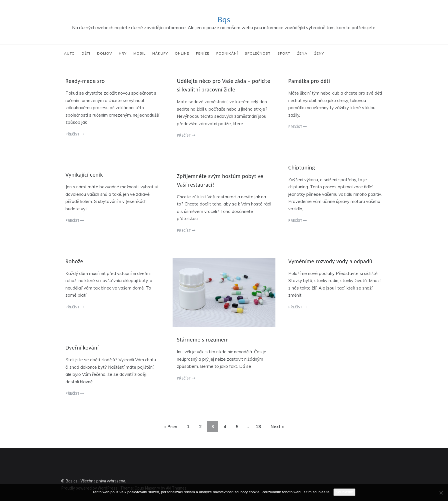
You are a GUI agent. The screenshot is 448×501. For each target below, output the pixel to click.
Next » (277, 427)
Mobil (139, 53)
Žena (302, 53)
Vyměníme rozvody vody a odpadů (330, 261)
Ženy (319, 53)
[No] (441, 493)
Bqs (224, 19)
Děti (86, 53)
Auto (69, 53)
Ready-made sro (85, 81)
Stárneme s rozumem (203, 340)
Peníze (203, 53)
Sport (284, 53)
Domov (105, 53)
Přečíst (75, 134)
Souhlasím (344, 492)
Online (182, 53)
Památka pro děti (309, 81)
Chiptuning (302, 167)
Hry (123, 53)
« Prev (171, 427)
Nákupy (160, 53)
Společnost (258, 53)
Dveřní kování (82, 348)
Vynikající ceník (84, 175)
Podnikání (227, 53)
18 (258, 427)
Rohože (74, 261)
